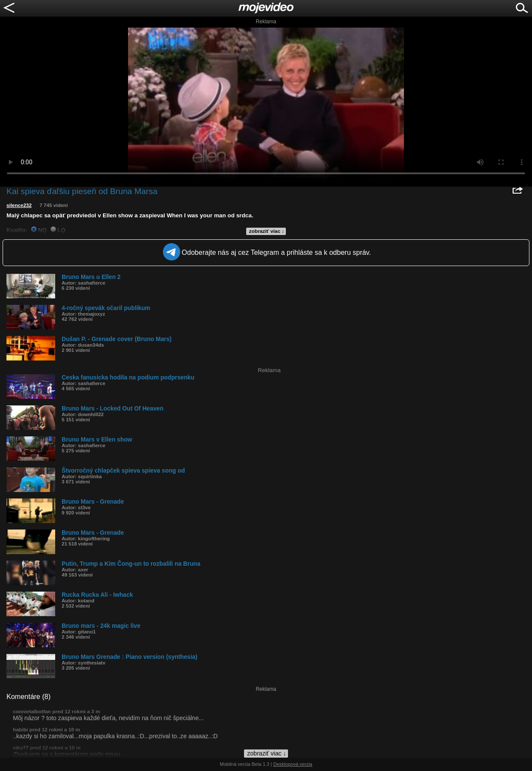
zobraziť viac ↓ (267, 231)
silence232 (19, 205)
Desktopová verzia (293, 764)
